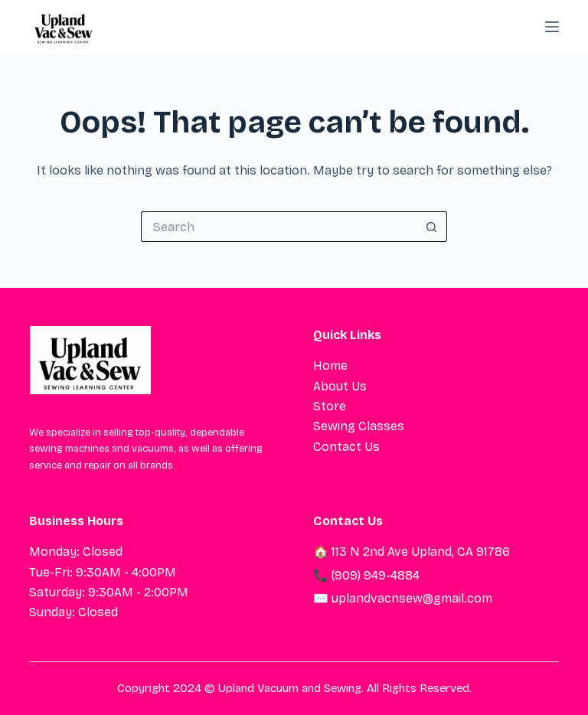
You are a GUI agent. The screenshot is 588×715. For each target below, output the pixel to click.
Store (330, 406)
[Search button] (432, 227)
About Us (340, 386)
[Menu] (552, 27)
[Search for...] (279, 227)
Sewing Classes (359, 426)
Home (330, 366)
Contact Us (346, 447)
